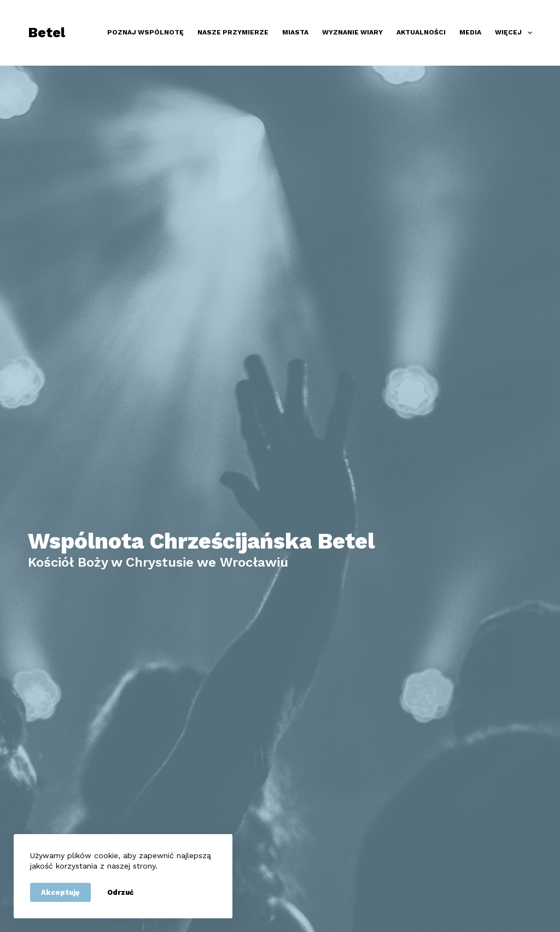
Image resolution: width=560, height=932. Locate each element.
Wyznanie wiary (352, 32)
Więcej (513, 33)
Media (470, 32)
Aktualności (421, 32)
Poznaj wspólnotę (145, 32)
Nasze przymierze (233, 32)
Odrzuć (120, 892)
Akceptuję (60, 892)
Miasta (295, 32)
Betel (46, 33)
